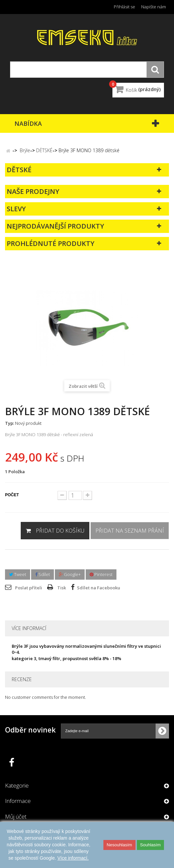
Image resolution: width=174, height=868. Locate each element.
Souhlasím (150, 845)
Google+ (70, 574)
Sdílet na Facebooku (99, 588)
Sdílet (42, 574)
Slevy (16, 209)
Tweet (18, 574)
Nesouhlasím (119, 845)
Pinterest (101, 574)
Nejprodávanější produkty (55, 226)
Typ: (10, 423)
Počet (12, 495)
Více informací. (73, 858)
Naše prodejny (33, 191)
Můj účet (16, 816)
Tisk (62, 588)
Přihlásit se (124, 7)
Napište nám (154, 7)
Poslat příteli (29, 588)
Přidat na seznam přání (130, 531)
